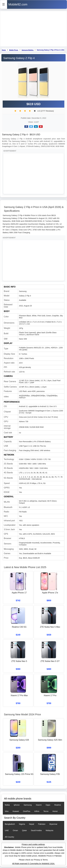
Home (4, 50)
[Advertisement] (33, 29)
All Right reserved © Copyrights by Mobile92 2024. (33, 863)
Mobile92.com (18, 4)
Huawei (16, 811)
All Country (9, 837)
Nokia (7, 805)
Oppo (48, 805)
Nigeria (22, 824)
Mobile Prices (14, 50)
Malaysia (49, 830)
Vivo (7, 811)
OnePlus (27, 811)
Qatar (24, 830)
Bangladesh (10, 824)
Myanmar (53, 824)
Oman (15, 830)
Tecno (46, 811)
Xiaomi (39, 805)
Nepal (32, 824)
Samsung (28, 805)
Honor (55, 811)
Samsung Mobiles (28, 50)
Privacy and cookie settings (33, 844)
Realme (58, 805)
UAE (7, 830)
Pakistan (42, 824)
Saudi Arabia (36, 830)
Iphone (17, 805)
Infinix (37, 811)
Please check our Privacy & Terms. (33, 860)
